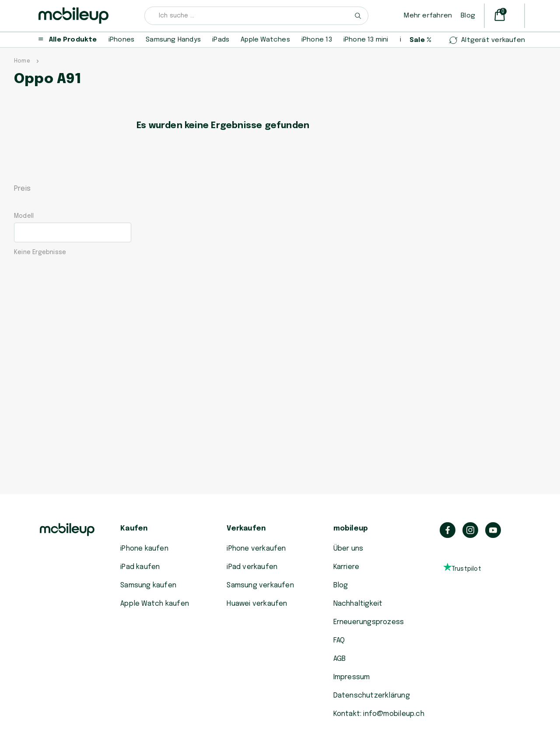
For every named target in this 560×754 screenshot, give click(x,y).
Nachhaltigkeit (358, 604)
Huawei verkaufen (257, 604)
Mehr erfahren (428, 16)
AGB (340, 659)
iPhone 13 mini (366, 40)
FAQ (339, 641)
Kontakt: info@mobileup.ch (379, 714)
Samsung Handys (173, 40)
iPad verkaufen (252, 567)
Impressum (352, 677)
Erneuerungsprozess (369, 622)
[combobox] (256, 16)
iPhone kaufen (144, 549)
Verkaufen (246, 529)
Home (22, 61)
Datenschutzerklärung (372, 696)
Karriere (346, 567)
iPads (221, 40)
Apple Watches (265, 40)
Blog (468, 16)
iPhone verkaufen (256, 549)
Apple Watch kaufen (155, 604)
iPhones (121, 40)
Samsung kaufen (148, 585)
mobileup (351, 529)
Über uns (348, 549)
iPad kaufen (140, 567)
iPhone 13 (317, 40)
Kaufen (134, 529)
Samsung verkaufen (260, 585)
